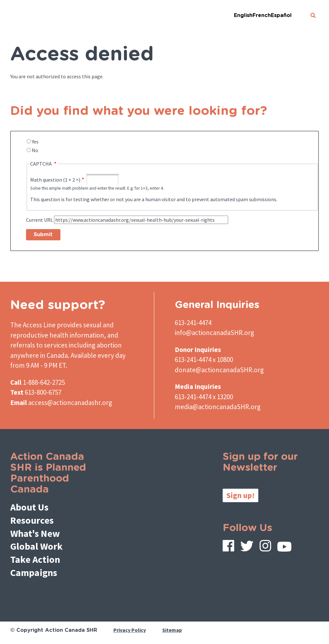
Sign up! (240, 495)
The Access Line (33, 325)
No (35, 150)
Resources (32, 520)
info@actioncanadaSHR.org (214, 333)
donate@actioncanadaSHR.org (219, 370)
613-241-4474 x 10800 (204, 360)
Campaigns (34, 572)
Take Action (35, 559)
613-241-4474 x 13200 (204, 397)
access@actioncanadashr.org (70, 403)
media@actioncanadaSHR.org (218, 407)
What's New (35, 533)
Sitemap (172, 630)
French (262, 15)
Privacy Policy (130, 630)
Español (281, 15)
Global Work (36, 546)
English (243, 15)
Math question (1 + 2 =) (55, 180)
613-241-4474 (193, 323)
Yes (35, 142)
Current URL (40, 220)
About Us (29, 507)
